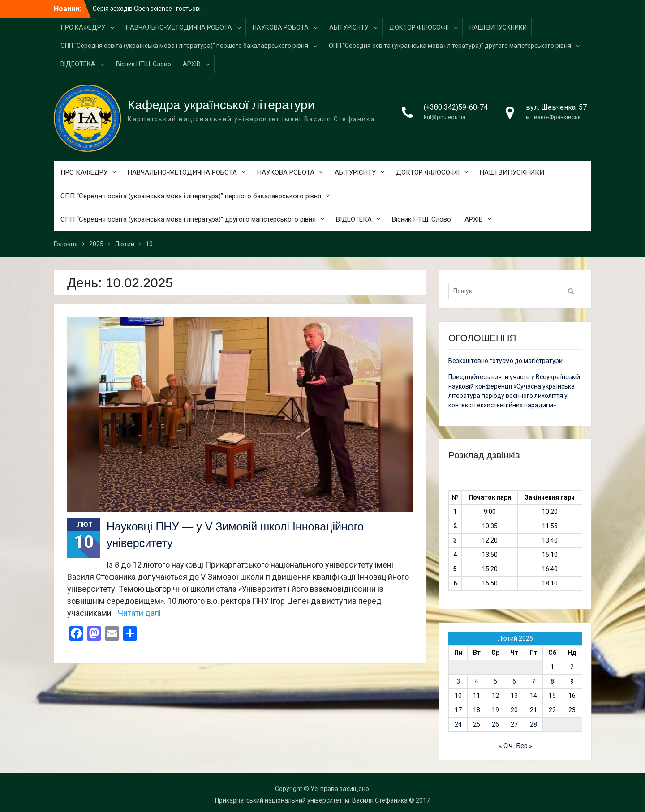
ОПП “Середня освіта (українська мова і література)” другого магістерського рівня (450, 46)
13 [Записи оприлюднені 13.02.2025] (514, 696)
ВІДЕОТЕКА (78, 64)
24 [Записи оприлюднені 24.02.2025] (458, 724)
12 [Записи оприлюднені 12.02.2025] (495, 696)
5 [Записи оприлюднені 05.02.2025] (495, 681)
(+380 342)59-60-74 (456, 107)
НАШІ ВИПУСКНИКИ (498, 27)
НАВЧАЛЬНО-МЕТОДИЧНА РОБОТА (179, 27)
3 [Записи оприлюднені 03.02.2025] (458, 681)
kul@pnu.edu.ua (445, 117)
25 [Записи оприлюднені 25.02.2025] (477, 724)
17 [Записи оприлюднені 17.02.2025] (458, 710)
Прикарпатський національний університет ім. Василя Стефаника (311, 800)
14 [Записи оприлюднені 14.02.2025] (533, 696)
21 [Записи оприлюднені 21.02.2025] (533, 710)
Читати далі (139, 613)
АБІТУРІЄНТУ (349, 27)
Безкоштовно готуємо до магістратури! (506, 361)
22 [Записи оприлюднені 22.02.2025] (552, 710)
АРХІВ (192, 64)
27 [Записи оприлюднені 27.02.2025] (514, 724)
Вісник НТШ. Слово (144, 64)
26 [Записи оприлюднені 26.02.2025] (495, 724)
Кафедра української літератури (221, 105)
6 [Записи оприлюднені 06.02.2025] (514, 681)
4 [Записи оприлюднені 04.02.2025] (477, 681)
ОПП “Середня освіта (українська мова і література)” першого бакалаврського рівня (184, 46)
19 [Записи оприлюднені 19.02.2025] (495, 710)
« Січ (506, 746)
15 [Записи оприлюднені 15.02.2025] (552, 696)
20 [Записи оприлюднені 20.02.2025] (514, 710)
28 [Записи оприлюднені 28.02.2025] (533, 724)
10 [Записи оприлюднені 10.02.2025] (458, 696)
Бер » (524, 746)
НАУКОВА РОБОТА (281, 27)
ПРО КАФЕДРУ (83, 27)
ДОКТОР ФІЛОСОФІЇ (419, 27)
